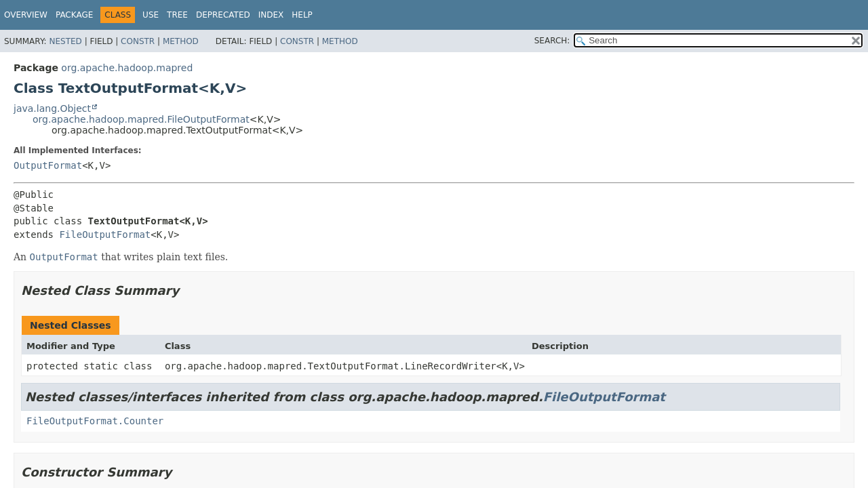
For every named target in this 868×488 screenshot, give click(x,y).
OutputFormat (48, 165)
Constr (138, 41)
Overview (26, 15)
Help (302, 15)
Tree (177, 15)
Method (181, 41)
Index (271, 15)
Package (74, 15)
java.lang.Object (52, 108)
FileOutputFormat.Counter (95, 421)
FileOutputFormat (105, 235)
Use (151, 15)
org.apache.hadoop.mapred (127, 68)
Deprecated (223, 15)
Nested (65, 41)
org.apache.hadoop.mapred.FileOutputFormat (141, 119)
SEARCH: (552, 41)
